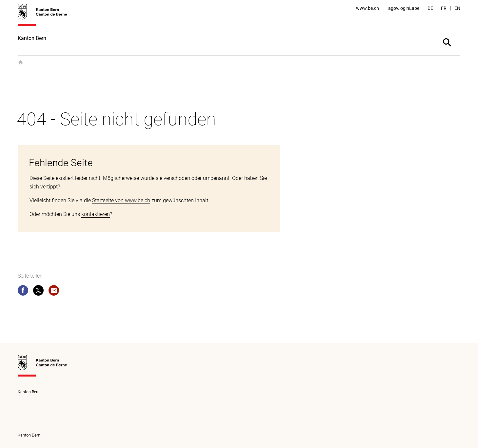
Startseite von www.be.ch (121, 200)
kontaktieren (96, 214)
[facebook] (23, 292)
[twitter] (38, 292)
